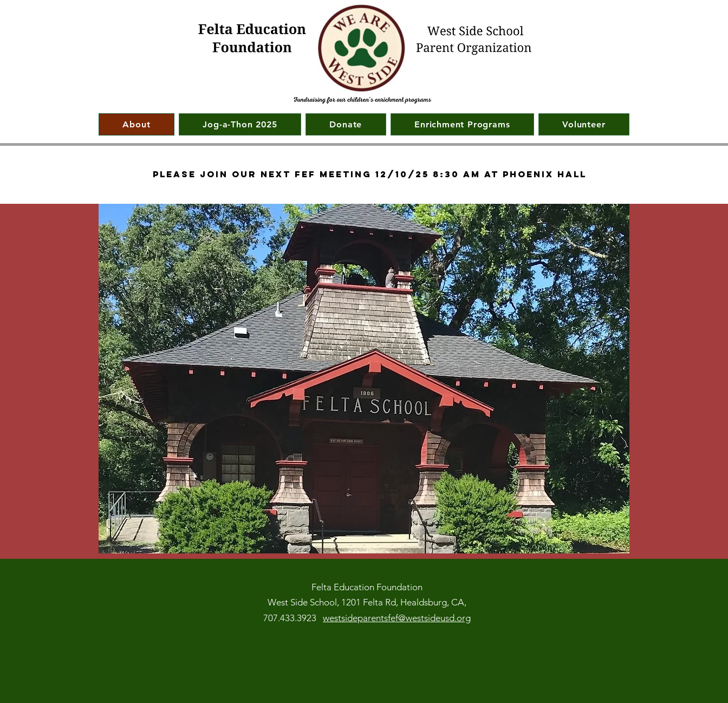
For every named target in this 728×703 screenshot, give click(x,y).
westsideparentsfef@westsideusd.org (397, 618)
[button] (462, 124)
